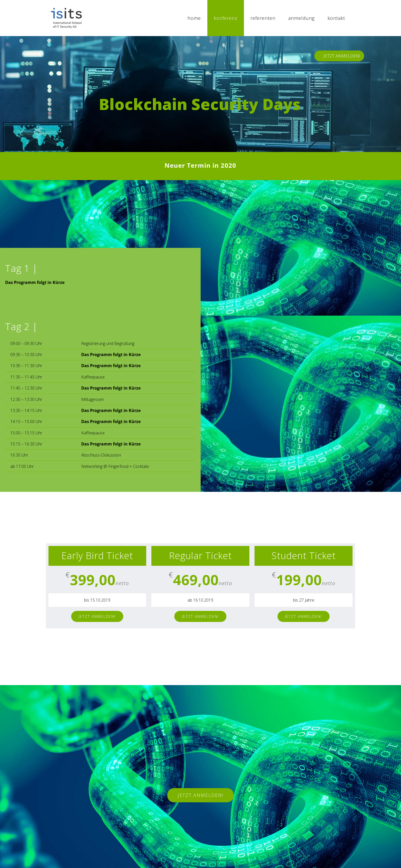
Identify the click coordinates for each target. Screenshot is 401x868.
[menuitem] (194, 18)
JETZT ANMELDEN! (342, 56)
